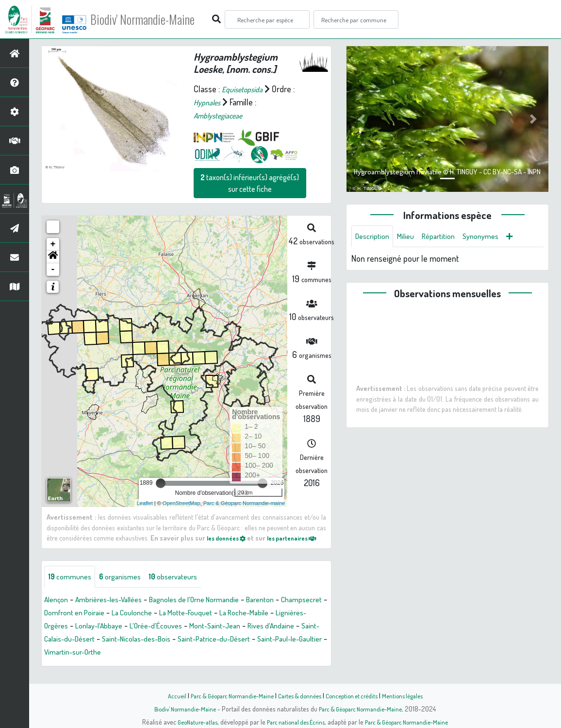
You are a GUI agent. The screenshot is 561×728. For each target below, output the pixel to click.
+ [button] (53, 244)
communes (72, 588)
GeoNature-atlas (189, 722)
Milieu (412, 237)
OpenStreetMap (181, 503)
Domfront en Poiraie (133, 625)
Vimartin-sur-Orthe (249, 664)
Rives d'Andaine (115, 651)
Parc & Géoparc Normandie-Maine (225, 695)
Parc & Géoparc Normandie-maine (244, 503)
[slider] (161, 483)
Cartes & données (300, 695)
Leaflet (145, 503)
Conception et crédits (357, 695)
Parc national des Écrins (294, 722)
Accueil (165, 695)
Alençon (58, 611)
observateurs (186, 588)
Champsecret (67, 625)
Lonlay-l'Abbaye (195, 638)
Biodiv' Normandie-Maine (159, 19)
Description (375, 237)
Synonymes (495, 237)
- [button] (53, 270)
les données (232, 538)
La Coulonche (198, 625)
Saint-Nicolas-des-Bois (274, 651)
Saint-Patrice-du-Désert (86, 664)
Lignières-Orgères (130, 638)
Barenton (291, 611)
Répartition (448, 237)
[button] (53, 257)
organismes (127, 588)
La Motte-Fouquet (259, 625)
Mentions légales (412, 695)
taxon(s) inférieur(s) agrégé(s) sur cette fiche (250, 183)
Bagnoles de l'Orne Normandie (215, 611)
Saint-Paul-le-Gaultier (172, 664)
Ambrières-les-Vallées (118, 611)
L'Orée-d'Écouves (259, 638)
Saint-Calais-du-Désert (189, 651)
